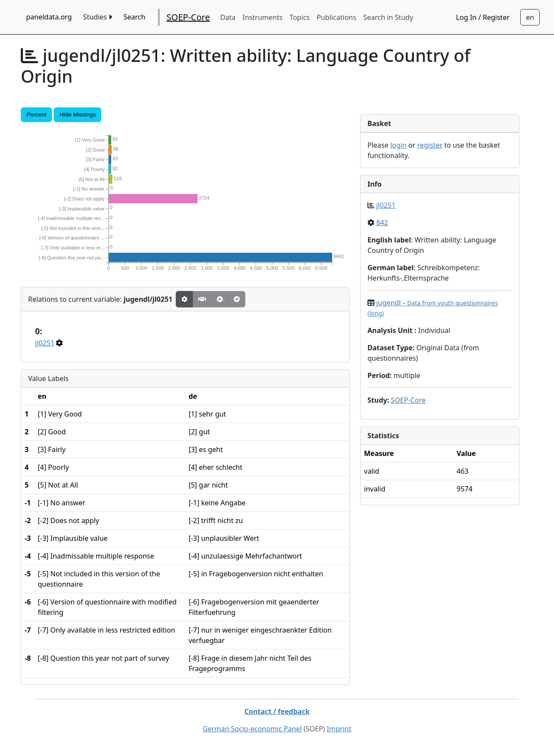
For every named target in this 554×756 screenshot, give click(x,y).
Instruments (263, 17)
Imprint (339, 729)
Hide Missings (77, 115)
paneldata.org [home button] (49, 17)
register (430, 145)
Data (228, 17)
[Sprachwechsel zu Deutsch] (530, 17)
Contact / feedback (277, 711)
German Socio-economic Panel (252, 729)
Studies (98, 17)
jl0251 (45, 343)
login (399, 145)
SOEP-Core (188, 17)
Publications (337, 17)
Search (134, 17)
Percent (36, 115)
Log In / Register (483, 17)
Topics (300, 17)
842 (382, 223)
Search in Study (388, 17)
